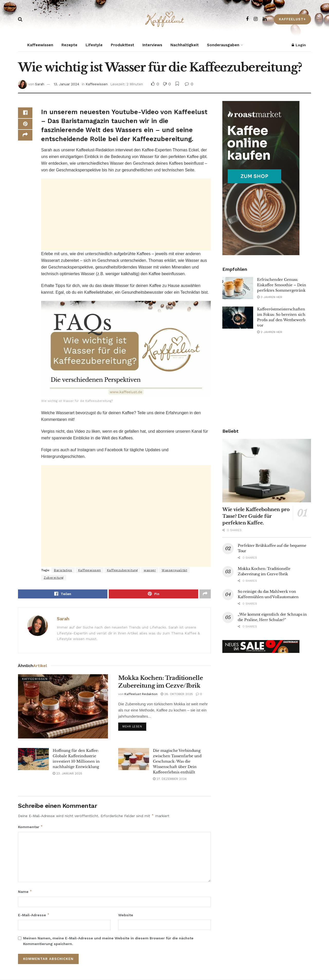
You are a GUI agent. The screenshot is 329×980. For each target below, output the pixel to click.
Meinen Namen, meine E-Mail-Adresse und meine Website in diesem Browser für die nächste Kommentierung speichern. (108, 942)
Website (126, 916)
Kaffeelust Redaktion (141, 695)
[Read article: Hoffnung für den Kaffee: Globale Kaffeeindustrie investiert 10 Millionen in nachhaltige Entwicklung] (33, 760)
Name (25, 892)
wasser (150, 570)
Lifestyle (94, 45)
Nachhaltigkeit (185, 45)
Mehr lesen (134, 727)
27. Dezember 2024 (170, 779)
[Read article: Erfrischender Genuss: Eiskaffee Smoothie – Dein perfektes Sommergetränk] (238, 288)
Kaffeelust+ (292, 19)
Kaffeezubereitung (122, 570)
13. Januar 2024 (66, 84)
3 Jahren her (270, 297)
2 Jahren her (270, 332)
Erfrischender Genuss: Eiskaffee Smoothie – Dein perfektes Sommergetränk (282, 285)
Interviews (152, 45)
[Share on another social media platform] (25, 138)
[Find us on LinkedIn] (265, 19)
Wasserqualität (174, 570)
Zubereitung (54, 578)
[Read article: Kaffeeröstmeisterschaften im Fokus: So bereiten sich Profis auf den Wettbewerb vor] (238, 318)
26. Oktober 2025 (177, 695)
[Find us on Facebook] (247, 19)
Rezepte (69, 45)
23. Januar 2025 (67, 774)
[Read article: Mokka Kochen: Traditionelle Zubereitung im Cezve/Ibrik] (64, 708)
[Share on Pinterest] (25, 126)
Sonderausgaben (223, 45)
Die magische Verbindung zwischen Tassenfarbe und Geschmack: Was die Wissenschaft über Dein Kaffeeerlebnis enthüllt (177, 762)
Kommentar (30, 828)
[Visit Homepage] (165, 19)
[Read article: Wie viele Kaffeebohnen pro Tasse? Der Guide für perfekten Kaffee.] (267, 471)
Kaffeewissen (40, 45)
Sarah (40, 84)
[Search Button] (20, 19)
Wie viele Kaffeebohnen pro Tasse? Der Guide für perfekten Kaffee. (256, 516)
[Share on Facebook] (25, 114)
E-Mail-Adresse (34, 916)
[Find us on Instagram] (256, 19)
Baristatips (63, 570)
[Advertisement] (126, 215)
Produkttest (122, 45)
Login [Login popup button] (299, 45)
